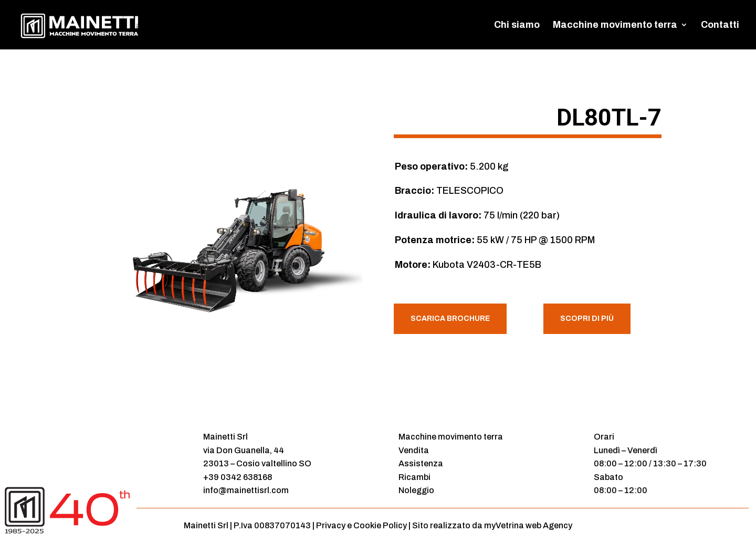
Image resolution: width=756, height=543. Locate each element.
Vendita (414, 450)
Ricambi (414, 477)
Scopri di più (587, 319)
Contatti (720, 25)
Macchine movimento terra (615, 25)
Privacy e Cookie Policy (361, 525)
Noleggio (416, 490)
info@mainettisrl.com (246, 490)
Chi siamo (517, 25)
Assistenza (421, 463)
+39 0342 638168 (238, 477)
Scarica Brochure (450, 319)
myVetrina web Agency (528, 525)
